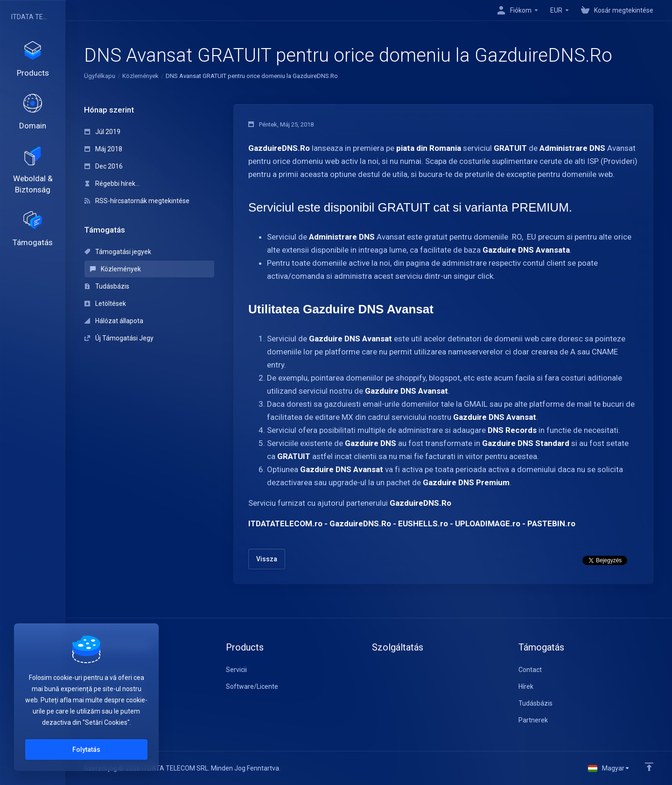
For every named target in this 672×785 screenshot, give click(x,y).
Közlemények (140, 76)
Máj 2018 (103, 149)
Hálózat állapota (114, 321)
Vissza (267, 559)
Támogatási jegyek (118, 252)
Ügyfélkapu (100, 76)
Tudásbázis (107, 286)
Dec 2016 (104, 166)
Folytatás (86, 750)
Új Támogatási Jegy (119, 338)
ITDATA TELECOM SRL (30, 17)
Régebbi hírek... (112, 184)
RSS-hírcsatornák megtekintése (137, 201)
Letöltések (105, 304)
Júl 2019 (102, 132)
